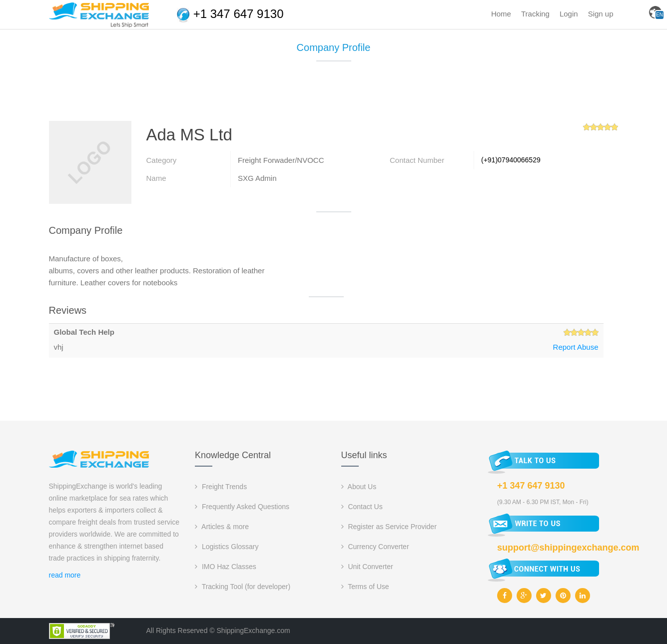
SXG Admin (257, 178)
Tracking (535, 14)
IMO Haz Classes (226, 567)
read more (65, 575)
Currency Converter (375, 547)
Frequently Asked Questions (242, 507)
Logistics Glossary (227, 547)
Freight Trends (221, 487)
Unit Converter (367, 567)
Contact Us (362, 507)
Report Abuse (576, 347)
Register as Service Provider (389, 527)
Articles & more (222, 527)
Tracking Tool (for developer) (243, 587)
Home (501, 14)
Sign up (601, 14)
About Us (359, 487)
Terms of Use (365, 587)
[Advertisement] (334, 95)
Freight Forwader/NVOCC (281, 160)
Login (569, 14)
